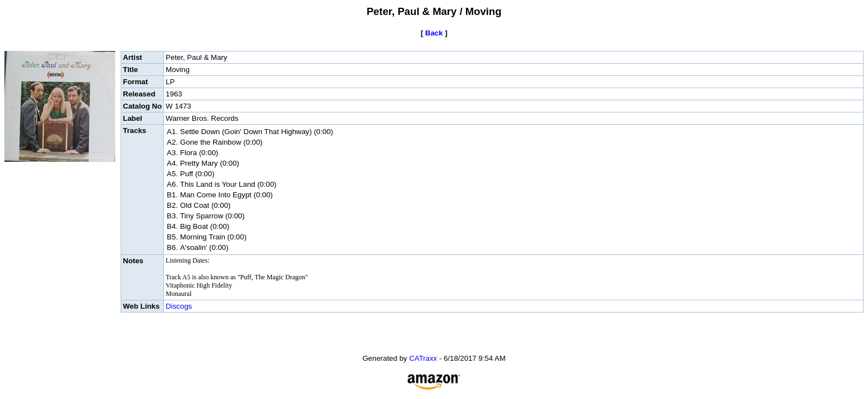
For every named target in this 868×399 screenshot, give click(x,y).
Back (434, 33)
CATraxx (423, 358)
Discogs (179, 306)
